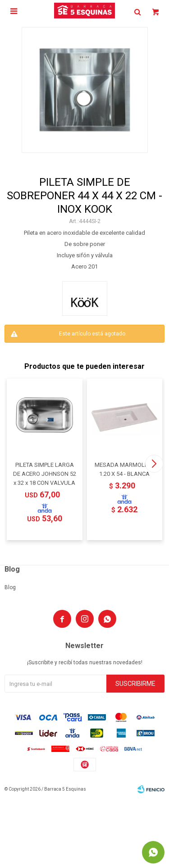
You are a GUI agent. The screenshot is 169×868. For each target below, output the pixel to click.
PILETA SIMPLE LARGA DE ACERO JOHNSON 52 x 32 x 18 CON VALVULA (45, 474)
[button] (154, 464)
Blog (10, 587)
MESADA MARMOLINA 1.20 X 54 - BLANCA (124, 469)
